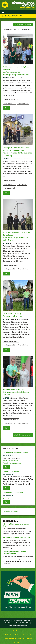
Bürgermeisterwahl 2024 (9, 17)
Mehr (6, 108)
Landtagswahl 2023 (10, 103)
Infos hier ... (7, 498)
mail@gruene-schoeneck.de (17, 625)
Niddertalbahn (22, 184)
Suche (29, 635)
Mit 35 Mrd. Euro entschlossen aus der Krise (16, 525)
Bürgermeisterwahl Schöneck (14, 389)
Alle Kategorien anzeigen (23, 25)
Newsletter (8, 635)
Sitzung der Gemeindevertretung (16, 452)
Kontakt (17, 635)
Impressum (29, 639)
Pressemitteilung (23, 103)
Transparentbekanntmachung (14, 639)
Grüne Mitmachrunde (11, 472)
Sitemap (23, 635)
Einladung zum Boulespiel (13, 492)
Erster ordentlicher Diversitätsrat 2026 (16, 538)
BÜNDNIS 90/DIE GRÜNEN (23, 4)
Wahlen (19, 15)
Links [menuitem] (21, 630)
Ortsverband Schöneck (9, 15)
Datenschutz (18, 642)
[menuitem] (8, 634)
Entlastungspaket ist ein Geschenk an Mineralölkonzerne (16, 553)
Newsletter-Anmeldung (11, 511)
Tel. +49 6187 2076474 (23, 623)
